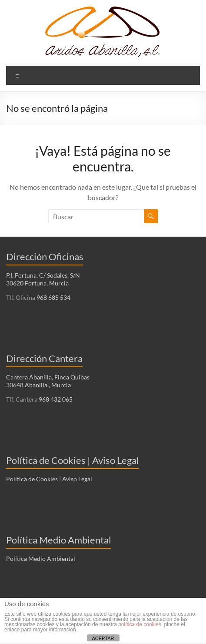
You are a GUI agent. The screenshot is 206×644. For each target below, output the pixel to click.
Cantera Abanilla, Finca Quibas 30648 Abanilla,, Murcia (48, 381)
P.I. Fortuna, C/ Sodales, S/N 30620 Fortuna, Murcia (43, 279)
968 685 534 (53, 297)
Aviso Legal (77, 479)
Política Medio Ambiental (41, 558)
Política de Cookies (32, 479)
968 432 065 (55, 399)
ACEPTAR (103, 638)
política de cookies (140, 624)
